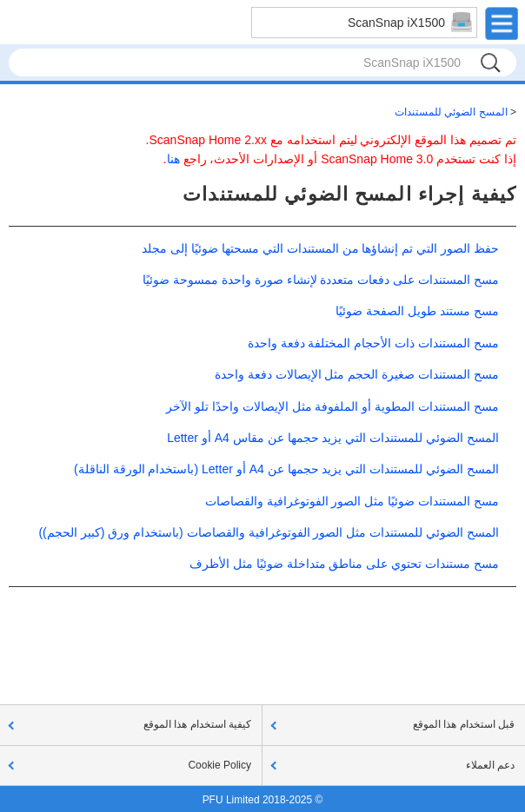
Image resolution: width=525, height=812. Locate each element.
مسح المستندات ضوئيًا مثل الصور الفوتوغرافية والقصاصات (352, 501)
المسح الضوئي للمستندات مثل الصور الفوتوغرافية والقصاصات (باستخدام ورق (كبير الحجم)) (269, 532)
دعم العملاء (490, 765)
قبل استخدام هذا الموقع (464, 724)
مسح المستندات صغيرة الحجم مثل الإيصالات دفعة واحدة (357, 374)
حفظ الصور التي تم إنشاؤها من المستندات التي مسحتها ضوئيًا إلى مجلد (320, 248)
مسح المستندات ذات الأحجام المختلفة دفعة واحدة (373, 343)
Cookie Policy (219, 765)
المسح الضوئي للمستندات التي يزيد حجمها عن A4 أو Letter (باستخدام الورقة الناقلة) (286, 469)
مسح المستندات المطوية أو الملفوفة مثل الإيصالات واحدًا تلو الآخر (332, 406)
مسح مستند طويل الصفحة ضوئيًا (417, 311)
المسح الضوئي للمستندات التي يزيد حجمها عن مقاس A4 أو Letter (333, 438)
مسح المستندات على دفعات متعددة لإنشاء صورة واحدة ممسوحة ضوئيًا (321, 280)
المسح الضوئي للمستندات (451, 112)
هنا (173, 159)
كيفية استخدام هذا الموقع (197, 724)
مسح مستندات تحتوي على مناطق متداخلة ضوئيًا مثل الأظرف (344, 564)
